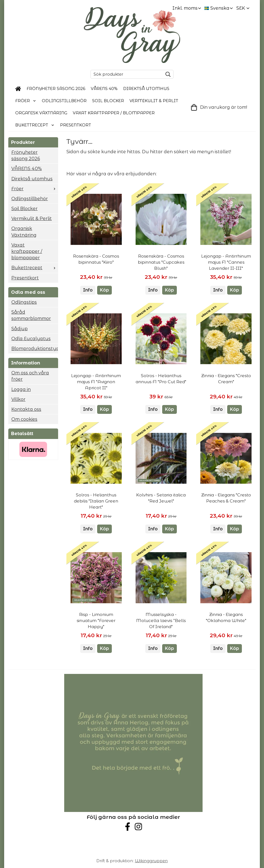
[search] (167, 74)
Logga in (21, 389)
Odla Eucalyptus (31, 339)
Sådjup (20, 329)
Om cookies (24, 419)
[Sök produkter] (125, 74)
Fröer (26, 101)
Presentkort (76, 125)
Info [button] (88, 290)
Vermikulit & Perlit (154, 101)
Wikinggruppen (151, 861)
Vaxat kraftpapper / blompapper (114, 113)
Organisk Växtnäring (41, 113)
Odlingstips (24, 302)
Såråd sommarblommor (31, 315)
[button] (104, 290)
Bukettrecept (35, 125)
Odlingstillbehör (64, 101)
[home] (18, 89)
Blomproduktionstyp (35, 349)
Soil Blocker (108, 101)
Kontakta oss (26, 409)
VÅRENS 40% (104, 89)
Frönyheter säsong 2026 (56, 89)
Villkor (18, 399)
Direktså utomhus (146, 89)
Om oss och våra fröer (30, 376)
